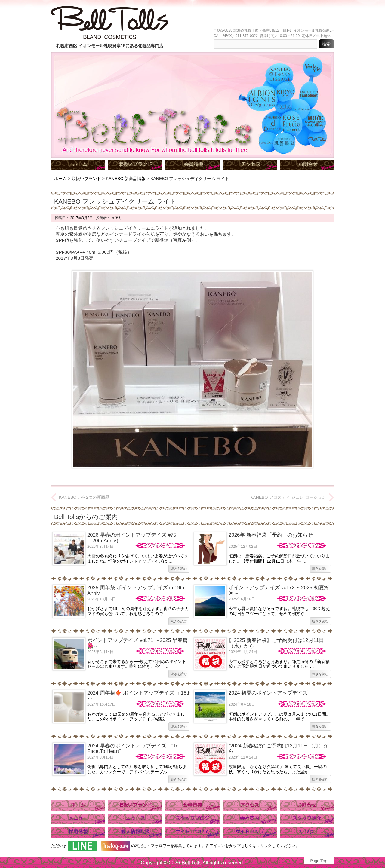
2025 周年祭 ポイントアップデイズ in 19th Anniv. (136, 590)
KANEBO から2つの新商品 (84, 497)
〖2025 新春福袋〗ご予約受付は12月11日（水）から (276, 643)
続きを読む (179, 569)
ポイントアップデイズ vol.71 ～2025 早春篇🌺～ (137, 643)
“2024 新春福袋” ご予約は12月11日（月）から (279, 748)
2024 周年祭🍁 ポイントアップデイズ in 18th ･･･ (139, 696)
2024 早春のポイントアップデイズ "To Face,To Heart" (133, 748)
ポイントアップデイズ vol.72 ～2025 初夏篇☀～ (279, 590)
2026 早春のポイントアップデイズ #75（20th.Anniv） (132, 538)
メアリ (116, 218)
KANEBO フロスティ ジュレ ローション (288, 497)
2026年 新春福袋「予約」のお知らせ (271, 535)
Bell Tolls (191, 863)
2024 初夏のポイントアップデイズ (268, 693)
